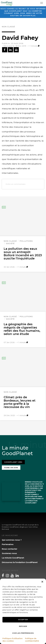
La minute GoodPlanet (13, 558)
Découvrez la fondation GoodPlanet (20, 562)
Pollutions (26, 241)
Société (10, 243)
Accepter (23, 620)
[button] (42, 582)
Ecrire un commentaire (16, 184)
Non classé (8, 27)
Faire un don (11, 468)
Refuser (23, 626)
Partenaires (8, 544)
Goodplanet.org (13, 462)
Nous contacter (10, 549)
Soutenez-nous (9, 553)
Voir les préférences (23, 633)
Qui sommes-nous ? (12, 540)
